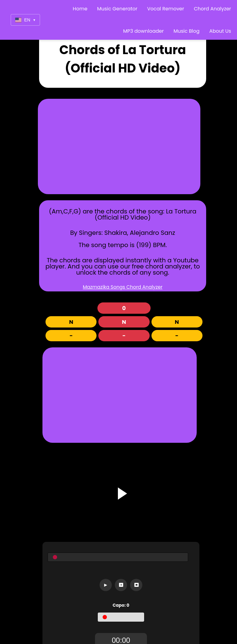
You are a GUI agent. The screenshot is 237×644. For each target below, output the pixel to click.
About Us (220, 31)
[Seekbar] (118, 557)
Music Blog (186, 31)
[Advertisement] (124, 146)
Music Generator (117, 9)
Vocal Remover (166, 9)
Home (80, 9)
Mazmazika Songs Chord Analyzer (123, 287)
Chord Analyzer (213, 9)
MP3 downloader (143, 31)
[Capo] (121, 617)
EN (25, 20)
